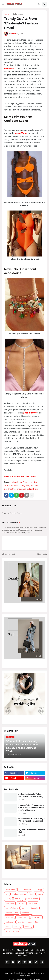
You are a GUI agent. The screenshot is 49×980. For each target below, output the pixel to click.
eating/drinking (12, 908)
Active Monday (25, 890)
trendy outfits (10, 489)
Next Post (42, 554)
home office (27, 913)
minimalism (36, 917)
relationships (33, 922)
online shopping (18, 486)
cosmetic (21, 903)
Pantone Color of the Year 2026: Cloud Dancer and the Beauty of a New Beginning (32, 808)
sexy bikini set (32, 486)
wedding (28, 927)
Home (7, 14)
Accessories (28, 482)
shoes (8, 927)
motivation (10, 922)
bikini (36, 482)
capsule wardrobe (31, 899)
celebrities (10, 903)
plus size (21, 922)
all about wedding (19, 894)
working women (12, 931)
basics (40, 894)
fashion (7, 486)
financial (35, 908)
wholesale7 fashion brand (28, 489)
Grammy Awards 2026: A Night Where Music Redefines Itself (32, 820)
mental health (23, 917)
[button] (3, 4)
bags (32, 894)
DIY (7, 894)
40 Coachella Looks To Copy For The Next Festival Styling (31, 795)
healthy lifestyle (12, 913)
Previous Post (9, 554)
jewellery (9, 917)
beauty (8, 899)
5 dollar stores (17, 14)
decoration (33, 903)
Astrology (38, 890)
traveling (18, 927)
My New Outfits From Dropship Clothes (32, 831)
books (17, 899)
